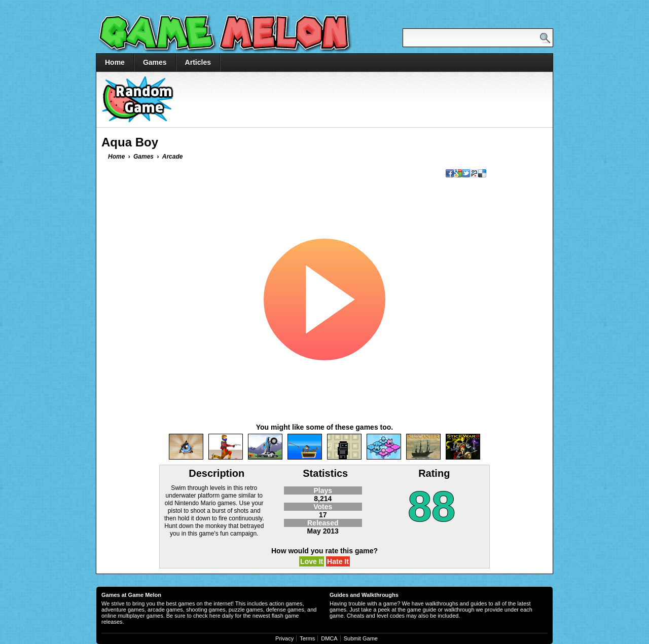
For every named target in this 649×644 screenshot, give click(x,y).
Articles (198, 62)
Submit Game (361, 638)
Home (115, 62)
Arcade (173, 157)
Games (155, 62)
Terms (307, 638)
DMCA (329, 638)
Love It (312, 561)
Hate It (338, 561)
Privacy (284, 638)
